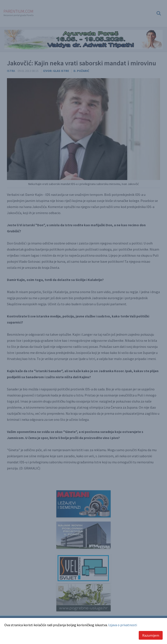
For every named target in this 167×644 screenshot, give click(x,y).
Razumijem (151, 635)
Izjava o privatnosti (123, 625)
